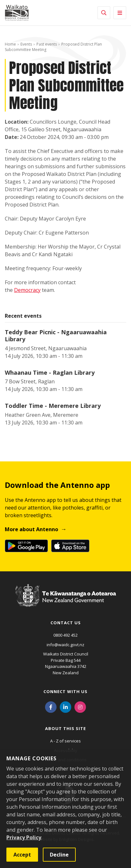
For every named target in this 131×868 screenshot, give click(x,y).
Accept (22, 855)
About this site (65, 728)
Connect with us (65, 691)
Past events (47, 44)
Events (26, 44)
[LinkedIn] (65, 706)
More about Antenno (31, 529)
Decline (59, 855)
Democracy (27, 290)
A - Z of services (65, 741)
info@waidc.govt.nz (65, 645)
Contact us (66, 623)
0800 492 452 (65, 635)
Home (10, 44)
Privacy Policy (24, 837)
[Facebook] (51, 706)
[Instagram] (80, 706)
